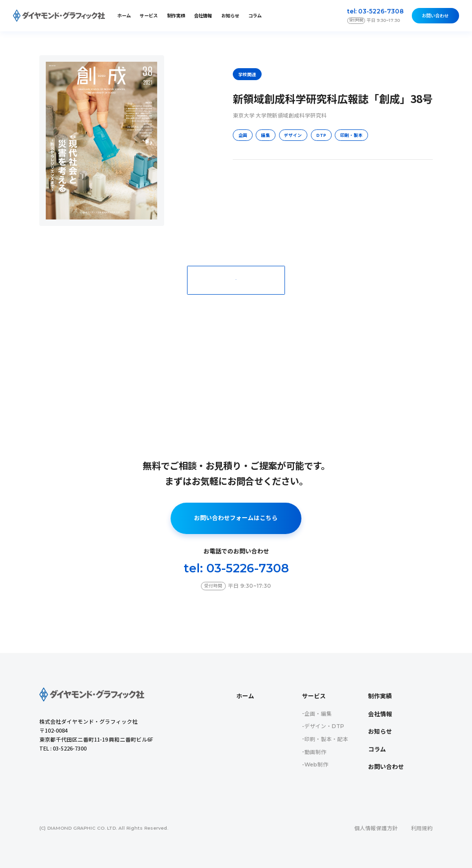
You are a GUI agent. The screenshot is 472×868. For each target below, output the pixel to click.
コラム (255, 16)
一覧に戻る (236, 280)
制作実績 (176, 16)
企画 (243, 135)
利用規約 (422, 828)
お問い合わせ (435, 16)
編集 (266, 135)
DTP (321, 135)
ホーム (124, 16)
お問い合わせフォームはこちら (236, 518)
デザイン (293, 135)
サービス (314, 696)
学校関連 (247, 74)
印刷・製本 (351, 135)
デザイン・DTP (324, 726)
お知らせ (230, 16)
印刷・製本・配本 (326, 739)
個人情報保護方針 (376, 828)
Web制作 (316, 765)
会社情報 (203, 16)
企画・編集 (318, 714)
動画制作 (315, 752)
